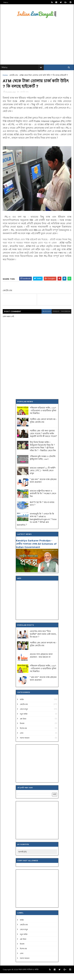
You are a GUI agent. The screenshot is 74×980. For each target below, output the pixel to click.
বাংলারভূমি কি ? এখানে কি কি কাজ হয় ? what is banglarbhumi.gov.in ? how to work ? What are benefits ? (37, 526)
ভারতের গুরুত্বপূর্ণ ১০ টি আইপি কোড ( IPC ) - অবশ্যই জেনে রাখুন (43, 477)
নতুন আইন (24, 721)
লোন (22, 740)
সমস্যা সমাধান (25, 745)
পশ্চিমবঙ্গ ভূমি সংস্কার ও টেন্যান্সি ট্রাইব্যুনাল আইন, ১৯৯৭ (43, 465)
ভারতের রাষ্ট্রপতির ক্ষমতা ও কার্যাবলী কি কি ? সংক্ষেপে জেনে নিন (43, 500)
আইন (22, 706)
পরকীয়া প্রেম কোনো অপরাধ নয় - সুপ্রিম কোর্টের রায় (43, 428)
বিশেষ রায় (23, 735)
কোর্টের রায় (14, 77)
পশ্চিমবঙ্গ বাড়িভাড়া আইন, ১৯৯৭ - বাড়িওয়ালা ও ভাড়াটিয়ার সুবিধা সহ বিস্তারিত (43, 417)
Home (5, 77)
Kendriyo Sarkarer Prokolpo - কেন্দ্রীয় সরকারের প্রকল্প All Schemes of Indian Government (36, 551)
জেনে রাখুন (24, 716)
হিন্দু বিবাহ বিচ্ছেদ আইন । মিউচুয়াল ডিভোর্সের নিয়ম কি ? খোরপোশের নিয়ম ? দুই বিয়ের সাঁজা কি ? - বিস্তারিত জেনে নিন (43, 453)
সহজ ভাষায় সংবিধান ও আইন (29, 976)
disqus (54, 318)
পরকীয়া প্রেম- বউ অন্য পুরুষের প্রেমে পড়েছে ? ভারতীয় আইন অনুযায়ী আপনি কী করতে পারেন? (43, 440)
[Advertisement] (37, 44)
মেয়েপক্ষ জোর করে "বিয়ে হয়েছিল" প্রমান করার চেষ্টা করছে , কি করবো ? (43, 641)
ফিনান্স (22, 730)
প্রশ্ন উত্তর (23, 726)
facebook (65, 318)
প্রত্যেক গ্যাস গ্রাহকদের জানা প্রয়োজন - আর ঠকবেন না (41, 663)
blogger (44, 318)
